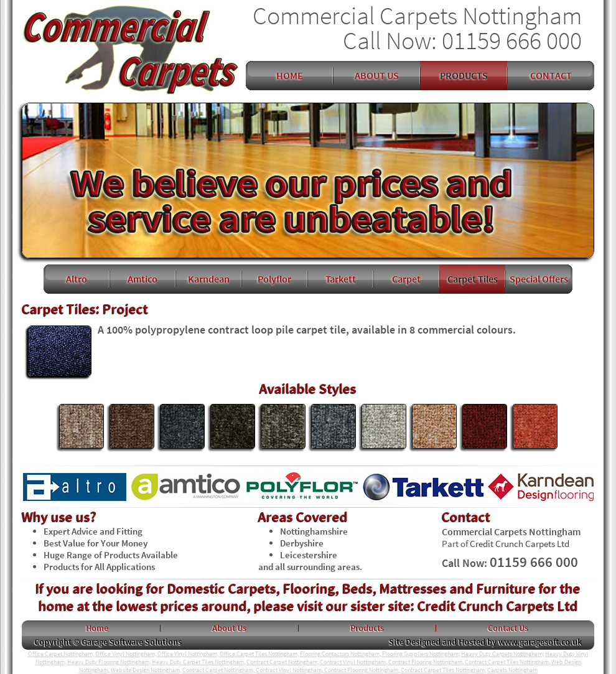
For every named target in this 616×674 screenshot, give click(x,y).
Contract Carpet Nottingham (282, 662)
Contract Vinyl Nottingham (353, 662)
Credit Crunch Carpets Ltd (520, 544)
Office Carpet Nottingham (60, 654)
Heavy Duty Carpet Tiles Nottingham (198, 662)
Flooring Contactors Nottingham (340, 654)
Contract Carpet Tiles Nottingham (507, 662)
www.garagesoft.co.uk (540, 642)
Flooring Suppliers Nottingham (420, 654)
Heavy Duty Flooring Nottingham (108, 662)
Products (367, 628)
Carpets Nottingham (512, 670)
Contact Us (508, 628)
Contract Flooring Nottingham (425, 662)
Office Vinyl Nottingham (125, 654)
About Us (229, 628)
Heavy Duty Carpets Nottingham (502, 654)
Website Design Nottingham (145, 670)
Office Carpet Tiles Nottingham (259, 654)
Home (97, 628)
